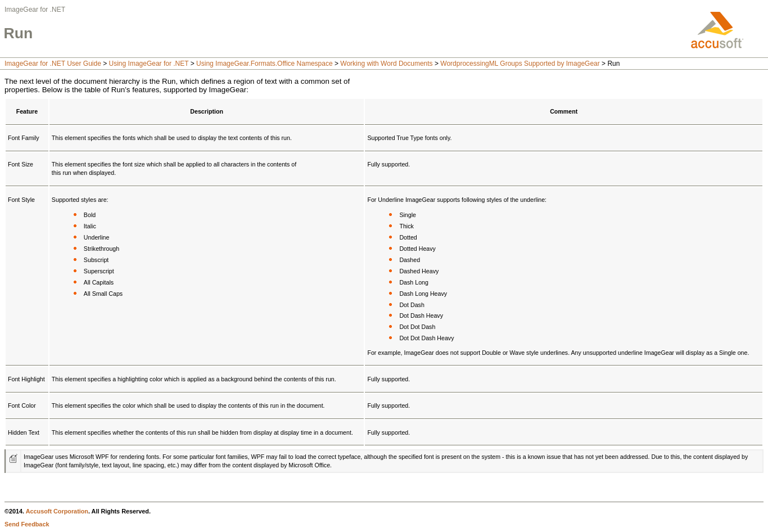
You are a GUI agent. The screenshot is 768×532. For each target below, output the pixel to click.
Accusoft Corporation (57, 511)
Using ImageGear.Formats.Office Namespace (265, 64)
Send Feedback (27, 524)
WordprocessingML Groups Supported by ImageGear (520, 64)
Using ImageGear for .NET (149, 64)
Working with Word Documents (386, 64)
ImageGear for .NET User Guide (53, 64)
